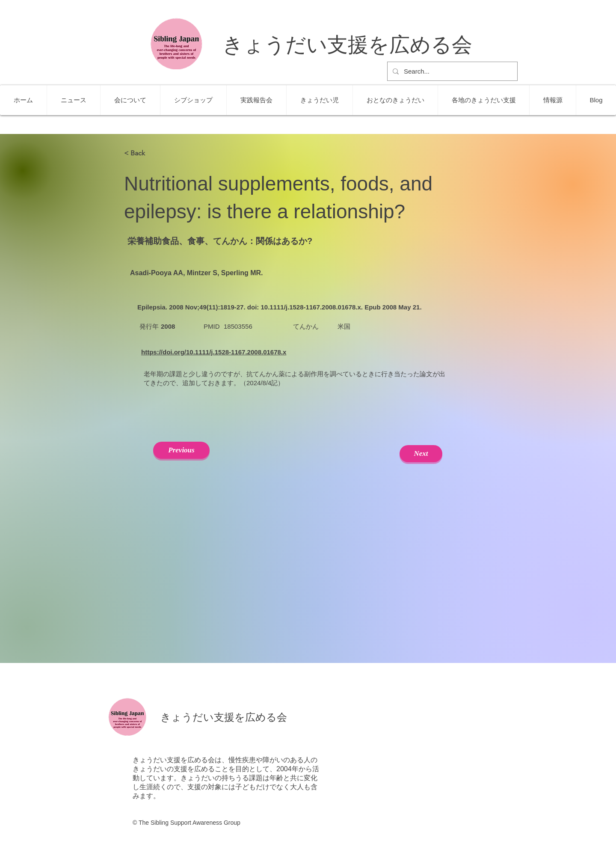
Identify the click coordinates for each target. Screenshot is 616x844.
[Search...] (452, 71)
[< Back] (152, 153)
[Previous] (181, 450)
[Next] (421, 454)
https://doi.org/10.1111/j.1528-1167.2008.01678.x (214, 352)
